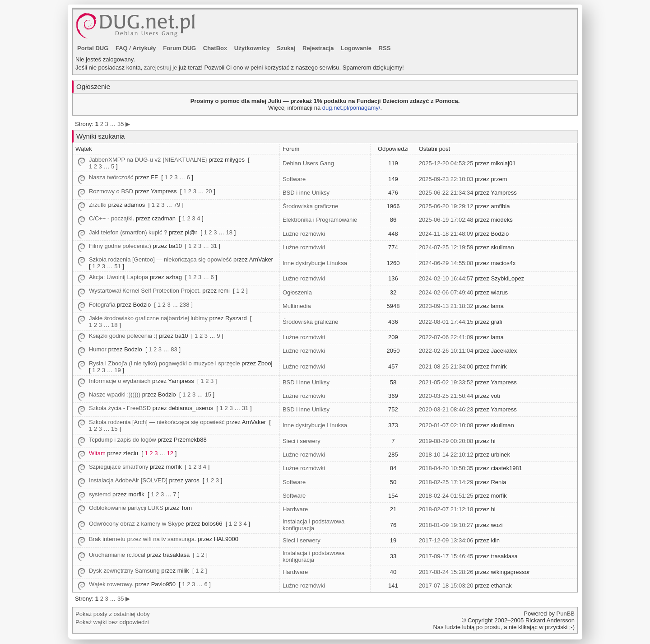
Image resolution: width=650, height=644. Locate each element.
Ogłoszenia (297, 292)
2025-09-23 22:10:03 (446, 179)
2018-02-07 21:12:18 (446, 509)
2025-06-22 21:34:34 (446, 193)
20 (209, 191)
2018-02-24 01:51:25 (446, 496)
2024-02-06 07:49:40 (446, 292)
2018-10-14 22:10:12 (446, 455)
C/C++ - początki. (111, 218)
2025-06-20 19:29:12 (446, 206)
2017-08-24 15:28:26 (446, 572)
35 (121, 124)
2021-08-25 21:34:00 (446, 366)
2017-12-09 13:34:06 (446, 540)
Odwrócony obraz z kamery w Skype (137, 524)
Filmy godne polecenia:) (120, 246)
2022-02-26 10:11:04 (446, 351)
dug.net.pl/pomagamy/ (351, 108)
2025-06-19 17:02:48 (446, 220)
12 (170, 453)
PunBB (566, 614)
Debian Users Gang (308, 163)
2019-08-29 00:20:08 (446, 441)
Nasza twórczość (111, 177)
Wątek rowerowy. (111, 584)
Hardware (295, 509)
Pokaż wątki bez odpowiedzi (112, 622)
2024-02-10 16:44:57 (446, 278)
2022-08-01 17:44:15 (446, 322)
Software (294, 179)
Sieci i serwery (302, 441)
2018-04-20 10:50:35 (446, 468)
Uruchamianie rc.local (117, 555)
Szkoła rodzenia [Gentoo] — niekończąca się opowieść (160, 259)
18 (229, 232)
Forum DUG (179, 48)
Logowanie (356, 48)
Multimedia (297, 306)
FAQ (122, 48)
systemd (100, 494)
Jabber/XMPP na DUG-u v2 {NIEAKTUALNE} (148, 160)
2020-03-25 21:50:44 (446, 396)
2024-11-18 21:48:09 (446, 234)
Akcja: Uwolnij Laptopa (119, 277)
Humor (98, 349)
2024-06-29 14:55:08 (446, 263)
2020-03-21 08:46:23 (446, 409)
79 (177, 205)
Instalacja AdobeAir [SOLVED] (128, 480)
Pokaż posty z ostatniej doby (113, 614)
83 (174, 349)
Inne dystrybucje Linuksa (315, 263)
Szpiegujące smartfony (119, 467)
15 (208, 394)
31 (214, 246)
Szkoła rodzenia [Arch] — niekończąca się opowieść (157, 422)
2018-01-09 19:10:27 (446, 525)
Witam (97, 453)
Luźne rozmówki (304, 234)
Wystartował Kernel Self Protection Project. (145, 291)
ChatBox (215, 48)
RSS (385, 48)
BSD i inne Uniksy (306, 193)
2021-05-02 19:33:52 (446, 382)
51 (117, 266)
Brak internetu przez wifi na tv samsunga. (143, 539)
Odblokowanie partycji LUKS (126, 508)
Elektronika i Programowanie (320, 220)
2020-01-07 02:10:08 (446, 425)
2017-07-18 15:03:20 (446, 586)
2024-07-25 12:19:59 (446, 247)
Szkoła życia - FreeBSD (120, 408)
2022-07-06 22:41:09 (446, 337)
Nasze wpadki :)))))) (115, 394)
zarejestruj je (161, 68)
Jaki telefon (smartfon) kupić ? (128, 232)
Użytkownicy (252, 48)
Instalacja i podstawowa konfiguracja (313, 525)
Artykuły (144, 48)
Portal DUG (93, 48)
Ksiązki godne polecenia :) (123, 336)
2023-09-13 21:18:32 (446, 306)
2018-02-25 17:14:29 (446, 482)
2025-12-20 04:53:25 (446, 163)
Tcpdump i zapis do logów (123, 440)
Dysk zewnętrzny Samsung (124, 571)
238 (185, 305)
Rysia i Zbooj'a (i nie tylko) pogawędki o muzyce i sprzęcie (165, 363)
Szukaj (286, 48)
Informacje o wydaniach (120, 381)
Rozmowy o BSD (111, 191)
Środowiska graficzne (311, 206)
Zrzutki (98, 205)
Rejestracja (318, 48)
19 (117, 370)
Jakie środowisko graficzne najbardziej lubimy (148, 318)
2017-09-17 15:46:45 (446, 556)
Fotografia (102, 305)
